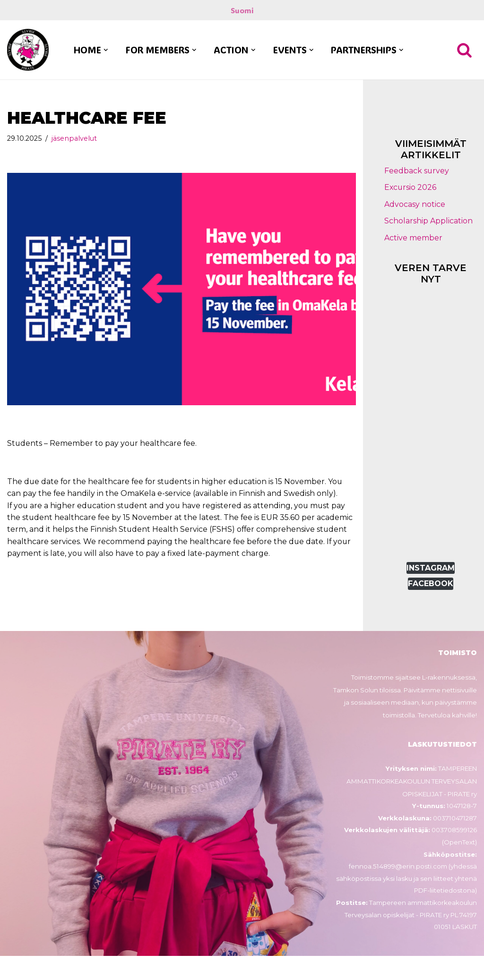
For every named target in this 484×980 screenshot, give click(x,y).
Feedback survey (417, 171)
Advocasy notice (415, 204)
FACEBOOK (431, 584)
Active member (413, 238)
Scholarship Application (428, 221)
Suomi (242, 10)
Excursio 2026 (411, 188)
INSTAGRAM (431, 568)
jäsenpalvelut (75, 138)
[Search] (464, 50)
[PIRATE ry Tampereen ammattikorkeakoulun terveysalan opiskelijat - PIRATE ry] (28, 50)
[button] (106, 50)
